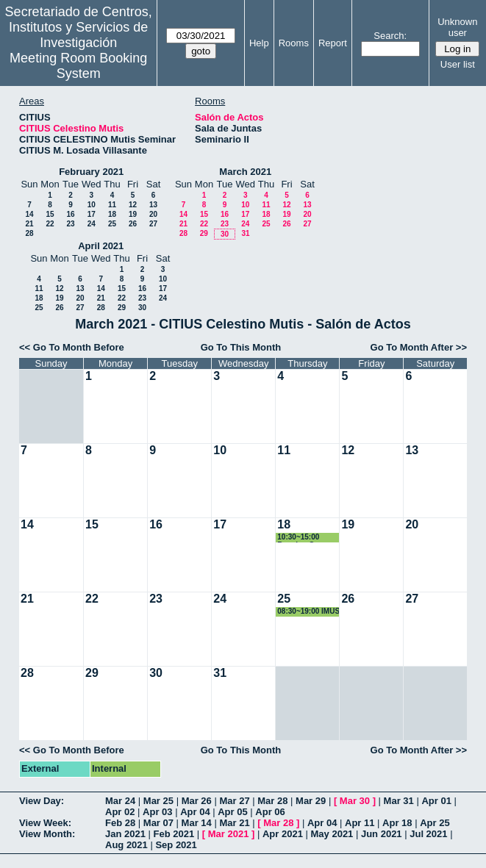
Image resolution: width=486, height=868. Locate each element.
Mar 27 (234, 801)
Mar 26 (197, 801)
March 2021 (245, 172)
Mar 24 (120, 801)
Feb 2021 (174, 834)
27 (153, 224)
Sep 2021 (176, 845)
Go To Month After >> (419, 347)
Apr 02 (120, 812)
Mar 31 (399, 801)
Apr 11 (360, 823)
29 (204, 233)
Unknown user (457, 27)
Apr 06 (270, 812)
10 (92, 205)
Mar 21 (234, 823)
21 (29, 224)
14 (29, 214)
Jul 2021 (428, 834)
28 (29, 233)
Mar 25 (158, 801)
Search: (390, 36)
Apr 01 (436, 801)
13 (153, 205)
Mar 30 (355, 801)
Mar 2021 (229, 834)
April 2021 (101, 246)
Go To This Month (241, 347)
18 (112, 214)
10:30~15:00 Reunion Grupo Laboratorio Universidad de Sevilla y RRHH (304, 538)
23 (70, 224)
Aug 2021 (126, 845)
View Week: (45, 823)
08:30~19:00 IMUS (308, 611)
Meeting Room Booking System (78, 66)
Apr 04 (195, 812)
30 (225, 234)
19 (133, 214)
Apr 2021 (283, 834)
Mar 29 (311, 801)
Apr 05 (232, 812)
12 (133, 205)
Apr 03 (157, 812)
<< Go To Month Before (72, 347)
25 (112, 224)
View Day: (42, 801)
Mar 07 (158, 823)
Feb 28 (120, 823)
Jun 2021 (382, 834)
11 (112, 205)
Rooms (294, 43)
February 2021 (91, 172)
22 (50, 224)
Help (259, 43)
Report (333, 43)
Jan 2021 (125, 834)
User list (458, 64)
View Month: (47, 834)
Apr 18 (397, 823)
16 (70, 214)
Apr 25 (435, 823)
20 (153, 214)
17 (92, 214)
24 (92, 224)
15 (50, 214)
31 (245, 233)
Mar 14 (197, 823)
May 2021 (332, 834)
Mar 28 (272, 801)
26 (133, 224)
